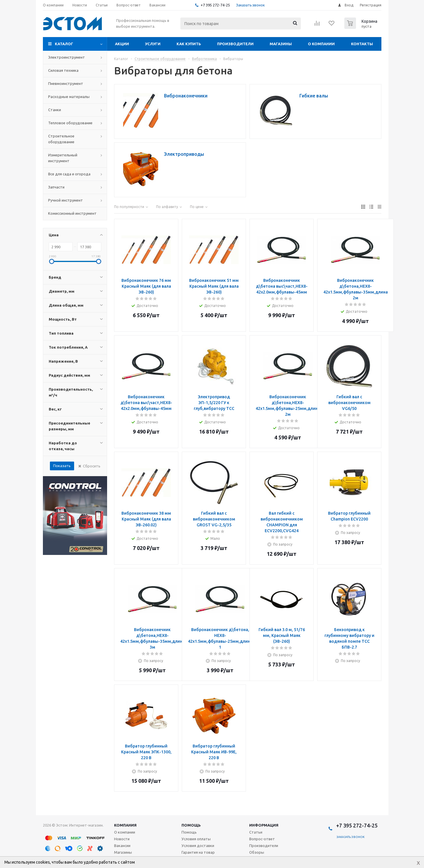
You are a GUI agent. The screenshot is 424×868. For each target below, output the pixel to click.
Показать (62, 466)
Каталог (64, 44)
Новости (122, 839)
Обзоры (257, 852)
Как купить (189, 44)
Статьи (256, 832)
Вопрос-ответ (262, 839)
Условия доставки (198, 846)
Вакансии (122, 846)
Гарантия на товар (198, 852)
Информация (264, 825)
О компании (321, 44)
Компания (125, 825)
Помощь (191, 825)
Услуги (153, 44)
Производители (235, 44)
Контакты (362, 44)
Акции (122, 44)
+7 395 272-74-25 (215, 5)
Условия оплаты (196, 839)
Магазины (281, 44)
